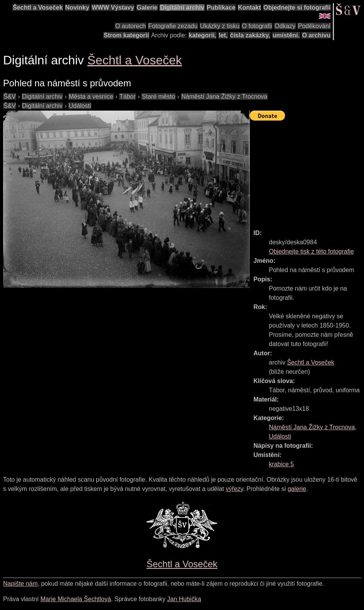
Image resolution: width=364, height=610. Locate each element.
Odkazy (285, 26)
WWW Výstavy (113, 8)
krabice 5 (281, 464)
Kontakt (250, 8)
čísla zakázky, (250, 35)
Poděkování (314, 26)
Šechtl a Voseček (38, 8)
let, (223, 35)
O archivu (316, 35)
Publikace (221, 8)
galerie (297, 489)
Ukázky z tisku (220, 26)
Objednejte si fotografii (297, 8)
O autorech (130, 26)
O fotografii (257, 26)
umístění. (286, 35)
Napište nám (20, 584)
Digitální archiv (182, 8)
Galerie (147, 8)
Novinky (77, 8)
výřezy (234, 489)
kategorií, (202, 35)
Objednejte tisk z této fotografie (311, 251)
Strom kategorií (126, 35)
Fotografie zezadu (173, 26)
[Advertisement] (307, 171)
